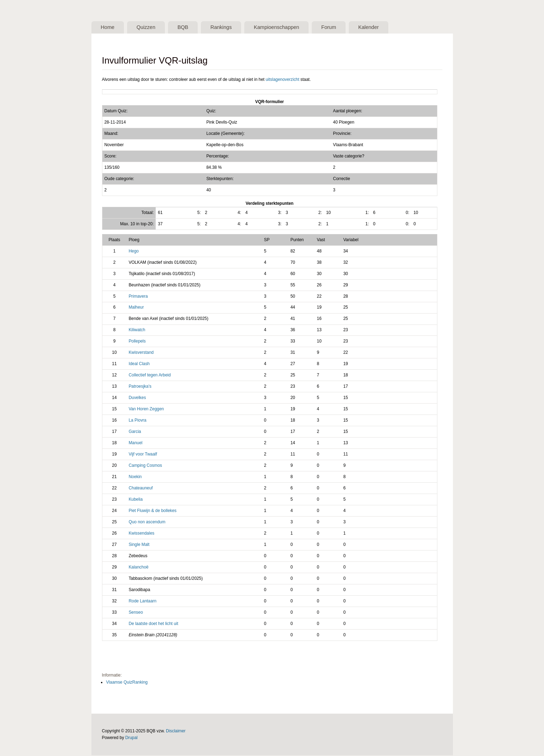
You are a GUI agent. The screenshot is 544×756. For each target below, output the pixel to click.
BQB (188, 28)
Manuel (135, 444)
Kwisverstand (141, 353)
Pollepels (137, 342)
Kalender (381, 28)
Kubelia (136, 500)
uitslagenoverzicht (282, 80)
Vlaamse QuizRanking (127, 683)
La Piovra (137, 421)
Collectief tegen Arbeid (150, 376)
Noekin (135, 477)
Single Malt (139, 545)
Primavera (138, 297)
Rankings (228, 28)
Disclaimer (176, 732)
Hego (133, 251)
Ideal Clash (139, 364)
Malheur (136, 308)
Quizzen (149, 28)
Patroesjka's (140, 387)
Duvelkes (137, 398)
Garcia (135, 432)
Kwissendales (141, 534)
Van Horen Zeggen (146, 410)
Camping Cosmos (145, 466)
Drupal (131, 738)
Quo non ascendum (147, 522)
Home (109, 28)
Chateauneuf (141, 489)
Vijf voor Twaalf (143, 455)
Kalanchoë (138, 567)
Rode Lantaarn (142, 601)
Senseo (136, 613)
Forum (340, 28)
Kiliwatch (137, 331)
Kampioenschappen (286, 28)
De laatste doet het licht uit (153, 624)
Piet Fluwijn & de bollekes (153, 511)
